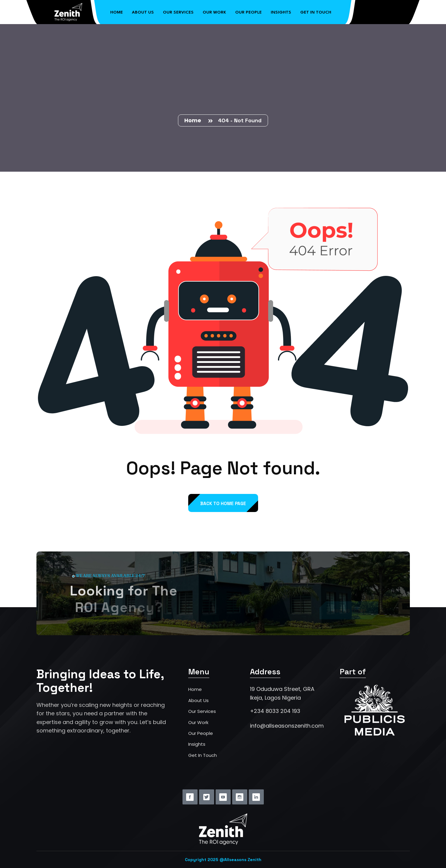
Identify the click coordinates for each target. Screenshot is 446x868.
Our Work (214, 11)
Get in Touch (316, 11)
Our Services (178, 11)
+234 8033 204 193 (275, 711)
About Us (143, 11)
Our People (248, 11)
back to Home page (223, 503)
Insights (281, 11)
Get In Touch (203, 755)
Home (117, 11)
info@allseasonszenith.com (287, 726)
